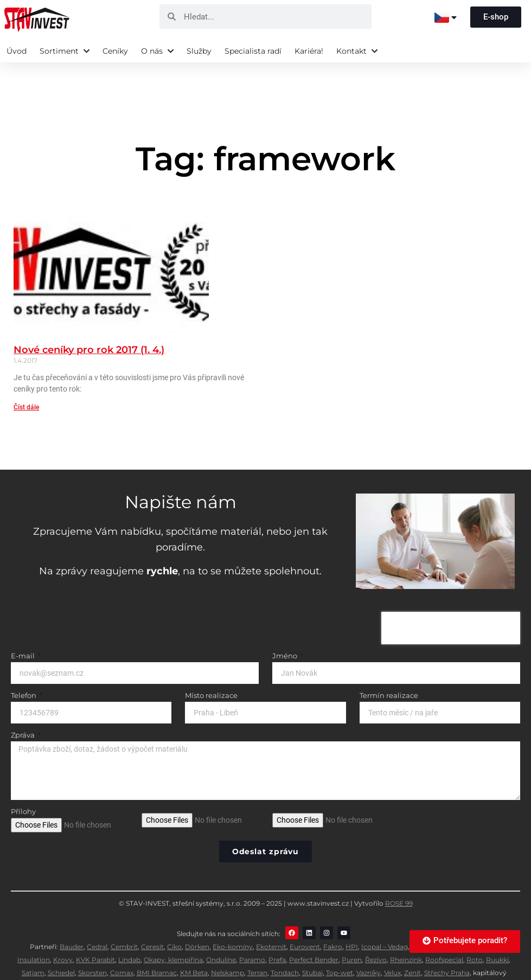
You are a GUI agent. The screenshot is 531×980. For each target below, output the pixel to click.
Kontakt (357, 51)
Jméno (286, 630)
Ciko (174, 921)
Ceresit (152, 921)
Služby (199, 51)
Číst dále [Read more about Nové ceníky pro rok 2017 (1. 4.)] (26, 381)
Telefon (24, 670)
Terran (257, 947)
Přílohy (23, 786)
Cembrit (124, 921)
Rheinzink (406, 934)
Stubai (312, 947)
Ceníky (115, 51)
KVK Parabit (95, 934)
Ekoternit (271, 921)
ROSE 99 (399, 877)
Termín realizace (389, 670)
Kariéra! (309, 51)
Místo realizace (211, 670)
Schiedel (61, 947)
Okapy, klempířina (173, 934)
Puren (352, 934)
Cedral (97, 921)
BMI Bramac (157, 947)
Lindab (129, 934)
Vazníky (369, 947)
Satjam (33, 947)
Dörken (197, 921)
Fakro (333, 921)
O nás (157, 51)
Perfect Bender (314, 934)
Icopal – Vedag (385, 921)
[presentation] (451, 602)
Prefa (277, 934)
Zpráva (24, 709)
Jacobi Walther (451, 921)
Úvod (17, 51)
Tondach (285, 947)
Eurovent (305, 921)
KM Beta (194, 947)
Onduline (221, 934)
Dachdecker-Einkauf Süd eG (287, 960)
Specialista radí (253, 51)
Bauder (72, 921)
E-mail (24, 630)
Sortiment (65, 51)
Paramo (252, 934)
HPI (352, 921)
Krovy (63, 934)
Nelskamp (228, 947)
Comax (122, 947)
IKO (417, 921)
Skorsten (92, 947)
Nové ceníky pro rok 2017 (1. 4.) (89, 324)
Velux (392, 947)
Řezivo (376, 934)
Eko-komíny (233, 921)
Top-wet (340, 947)
